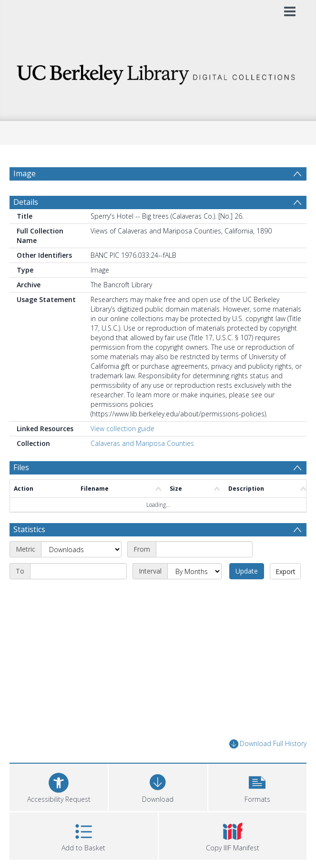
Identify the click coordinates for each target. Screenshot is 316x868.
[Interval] (194, 571)
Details (26, 202)
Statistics (29, 529)
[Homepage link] (158, 72)
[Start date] (204, 549)
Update (247, 571)
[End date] (78, 571)
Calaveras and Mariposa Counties (142, 443)
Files (21, 467)
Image (25, 173)
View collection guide (122, 429)
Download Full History (268, 744)
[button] (257, 786)
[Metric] (81, 549)
